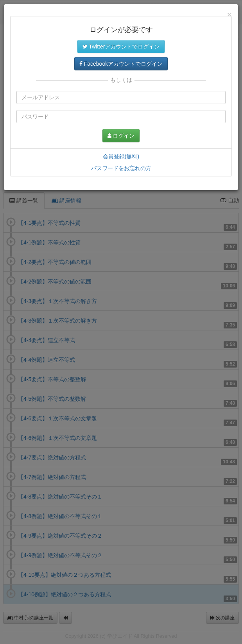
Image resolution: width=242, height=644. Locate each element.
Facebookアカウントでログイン (121, 64)
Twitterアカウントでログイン (121, 47)
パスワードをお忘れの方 (121, 168)
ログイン (121, 136)
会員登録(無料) (121, 156)
